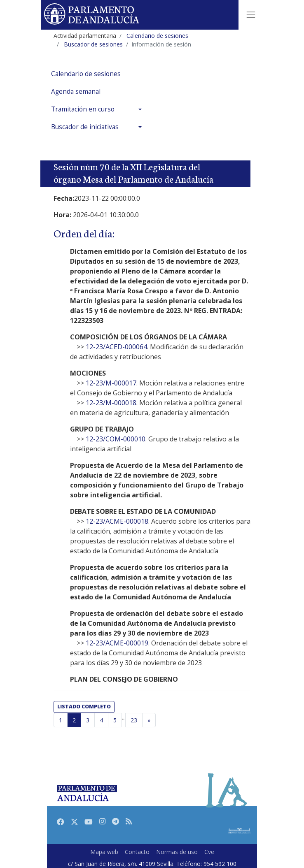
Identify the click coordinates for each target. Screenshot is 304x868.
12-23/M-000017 (111, 383)
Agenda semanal (76, 92)
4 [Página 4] (101, 720)
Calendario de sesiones (86, 74)
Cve (209, 852)
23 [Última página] (134, 720)
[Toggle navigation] (251, 15)
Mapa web (104, 852)
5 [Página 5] (115, 720)
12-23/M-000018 (111, 403)
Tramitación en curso (83, 109)
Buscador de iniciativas (85, 127)
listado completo (84, 707)
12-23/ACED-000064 (116, 347)
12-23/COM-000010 (116, 439)
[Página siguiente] (149, 720)
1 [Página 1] (61, 720)
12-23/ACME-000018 (117, 521)
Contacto (137, 852)
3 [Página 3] (88, 720)
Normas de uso (177, 852)
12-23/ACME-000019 (117, 643)
